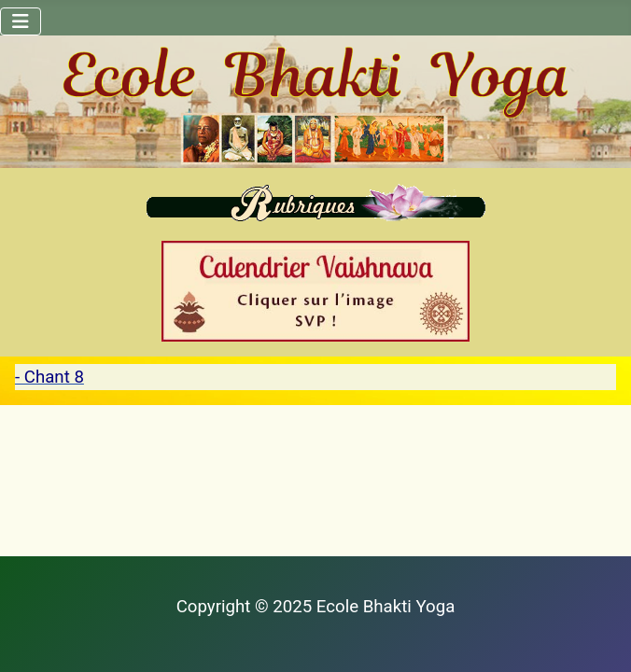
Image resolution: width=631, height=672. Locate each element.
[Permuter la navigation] (21, 21)
